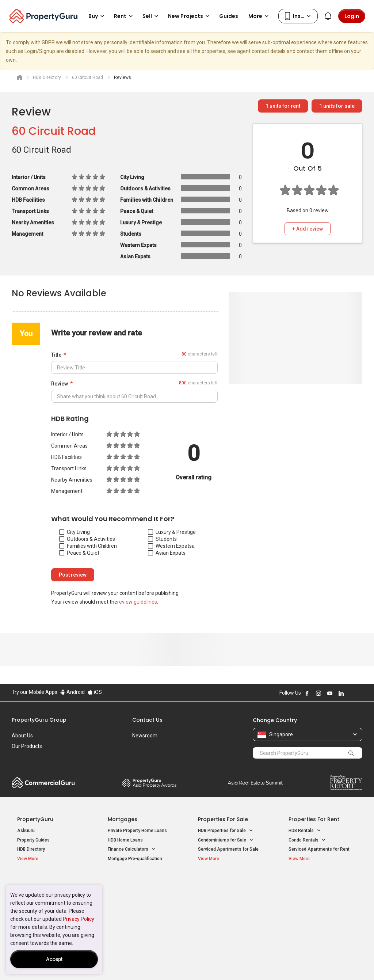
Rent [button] (125, 16)
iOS (95, 692)
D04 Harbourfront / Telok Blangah (322, 894)
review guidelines (137, 602)
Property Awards (149, 783)
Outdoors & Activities (87, 539)
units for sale (337, 106)
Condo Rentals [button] (307, 840)
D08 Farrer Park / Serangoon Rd (320, 920)
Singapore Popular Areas (322, 882)
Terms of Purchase (181, 963)
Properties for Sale (223, 819)
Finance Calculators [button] (132, 849)
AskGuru (26, 831)
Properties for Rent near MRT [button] (141, 911)
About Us (22, 736)
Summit (255, 783)
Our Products (27, 746)
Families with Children (88, 546)
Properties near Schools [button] (226, 911)
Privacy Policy (79, 919)
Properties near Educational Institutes (227, 886)
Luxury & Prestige (172, 532)
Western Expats (170, 546)
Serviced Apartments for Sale (228, 849)
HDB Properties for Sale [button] (226, 831)
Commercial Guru (43, 783)
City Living (75, 532)
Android (72, 692)
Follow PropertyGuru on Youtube (330, 693)
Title (56, 355)
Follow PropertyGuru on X (351, 693)
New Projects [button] (190, 16)
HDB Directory (31, 849)
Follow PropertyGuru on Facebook (307, 693)
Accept (54, 959)
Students (162, 539)
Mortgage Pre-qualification (135, 859)
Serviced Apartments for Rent (319, 849)
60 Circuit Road (54, 131)
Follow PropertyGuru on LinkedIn (341, 693)
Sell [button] (152, 16)
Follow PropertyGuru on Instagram (318, 693)
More (260, 16)
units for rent (283, 106)
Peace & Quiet (79, 553)
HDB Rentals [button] (305, 831)
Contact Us (147, 720)
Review (60, 384)
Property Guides (33, 840)
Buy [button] (98, 16)
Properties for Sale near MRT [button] (141, 902)
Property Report (346, 783)
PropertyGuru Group (39, 720)
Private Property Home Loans (137, 831)
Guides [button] (229, 16)
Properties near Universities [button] (230, 902)
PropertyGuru (35, 819)
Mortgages (123, 819)
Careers (21, 757)
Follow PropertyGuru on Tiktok (359, 693)
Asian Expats (167, 553)
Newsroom (145, 736)
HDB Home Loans (125, 840)
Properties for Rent (314, 819)
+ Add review (308, 229)
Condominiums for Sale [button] (226, 840)
